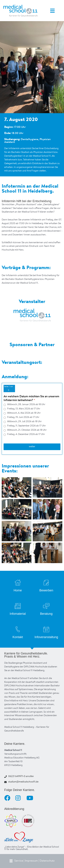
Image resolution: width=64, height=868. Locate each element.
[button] (32, 861)
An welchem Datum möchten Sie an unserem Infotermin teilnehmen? (31, 398)
